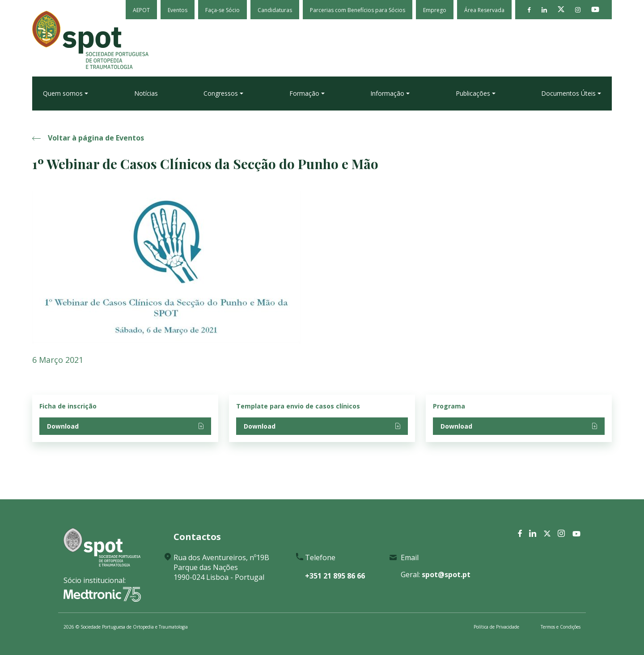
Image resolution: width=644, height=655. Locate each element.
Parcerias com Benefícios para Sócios (358, 10)
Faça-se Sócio (222, 10)
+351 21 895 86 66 (335, 576)
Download (125, 426)
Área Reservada (484, 10)
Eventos (178, 10)
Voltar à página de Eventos (88, 138)
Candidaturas (275, 10)
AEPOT (141, 10)
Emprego (435, 10)
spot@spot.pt (446, 574)
